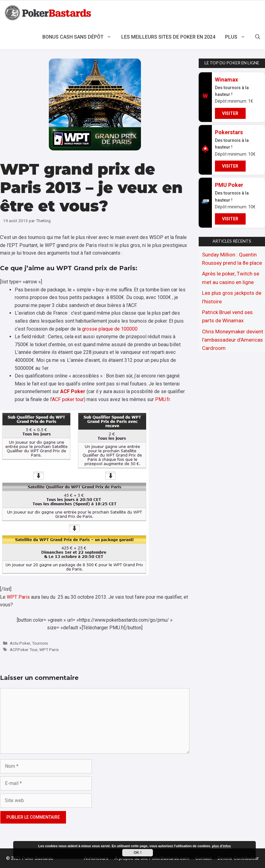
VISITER (230, 113)
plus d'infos (221, 846)
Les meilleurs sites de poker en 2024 (168, 37)
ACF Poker (73, 391)
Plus (238, 37)
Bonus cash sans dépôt (79, 37)
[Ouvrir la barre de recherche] (258, 37)
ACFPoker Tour (24, 650)
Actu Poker (20, 643)
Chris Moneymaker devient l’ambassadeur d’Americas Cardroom (233, 340)
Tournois (40, 643)
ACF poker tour (68, 399)
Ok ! (137, 853)
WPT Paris (18, 597)
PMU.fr (162, 399)
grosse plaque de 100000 (110, 329)
